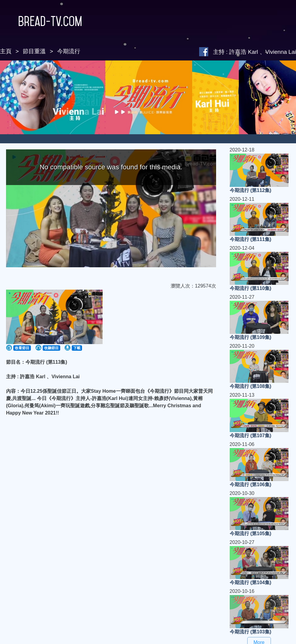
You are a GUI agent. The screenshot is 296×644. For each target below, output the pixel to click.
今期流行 (69, 51)
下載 (77, 348)
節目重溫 (34, 51)
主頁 (6, 51)
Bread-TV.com (41, 21)
